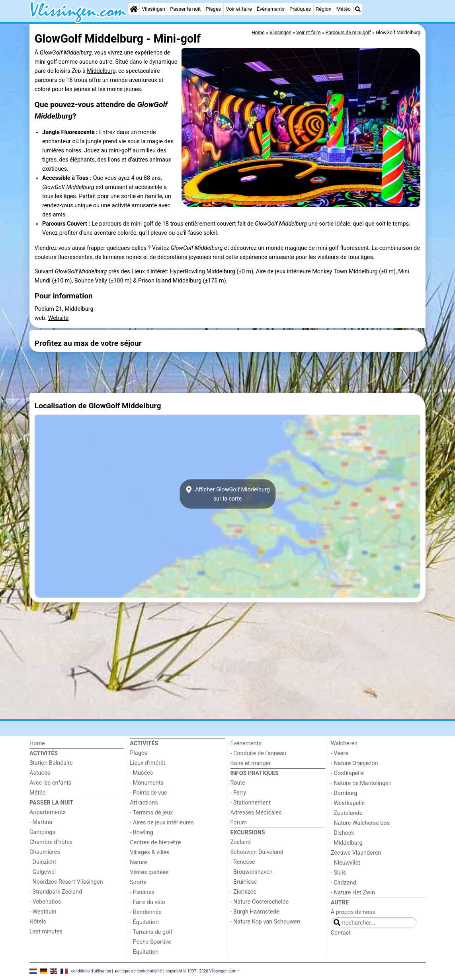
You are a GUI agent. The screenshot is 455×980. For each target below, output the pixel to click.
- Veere (340, 753)
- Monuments (147, 783)
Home (37, 743)
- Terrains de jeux (151, 813)
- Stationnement (251, 803)
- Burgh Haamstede (255, 912)
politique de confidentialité (138, 971)
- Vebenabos (45, 902)
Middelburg (101, 71)
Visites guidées (149, 872)
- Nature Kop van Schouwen (266, 922)
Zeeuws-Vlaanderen (356, 853)
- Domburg (344, 793)
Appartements (48, 812)
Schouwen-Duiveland (257, 852)
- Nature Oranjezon (354, 763)
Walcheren (344, 743)
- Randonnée (146, 912)
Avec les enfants (50, 783)
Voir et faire (239, 9)
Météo (344, 9)
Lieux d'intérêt (147, 763)
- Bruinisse (244, 882)
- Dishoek (343, 833)
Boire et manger (251, 763)
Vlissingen (153, 9)
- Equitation (144, 952)
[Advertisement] (228, 372)
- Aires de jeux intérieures (162, 823)
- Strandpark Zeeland (56, 892)
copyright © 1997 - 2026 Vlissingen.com (201, 971)
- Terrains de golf (151, 932)
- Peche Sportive (150, 942)
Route (238, 783)
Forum (239, 823)
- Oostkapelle (347, 773)
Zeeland (241, 842)
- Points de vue (148, 793)
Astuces (40, 773)
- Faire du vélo (147, 902)
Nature (138, 862)
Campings (42, 832)
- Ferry (238, 793)
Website (59, 318)
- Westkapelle (348, 803)
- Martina (41, 822)
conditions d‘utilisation (91, 971)
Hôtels (38, 922)
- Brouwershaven (252, 872)
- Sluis (338, 873)
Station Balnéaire (51, 763)
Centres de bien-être (155, 843)
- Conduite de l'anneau (259, 753)
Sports (138, 882)
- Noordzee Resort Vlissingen (66, 882)
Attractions (144, 803)
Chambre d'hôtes (51, 842)
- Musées (141, 773)
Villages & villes (149, 852)
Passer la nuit (185, 9)
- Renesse (243, 862)
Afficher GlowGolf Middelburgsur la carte (228, 494)
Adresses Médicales (256, 813)
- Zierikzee (243, 892)
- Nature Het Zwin (353, 893)
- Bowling (142, 833)
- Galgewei (43, 872)
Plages (213, 9)
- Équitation (144, 922)
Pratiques (300, 9)
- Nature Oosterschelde (260, 902)
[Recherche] (358, 9)
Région (323, 9)
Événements (271, 9)
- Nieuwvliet (346, 863)
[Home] (134, 9)
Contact (341, 933)
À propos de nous (353, 912)
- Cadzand (344, 883)
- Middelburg (347, 843)
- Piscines (142, 892)
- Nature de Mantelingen (361, 783)
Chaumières (45, 852)
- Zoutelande (347, 813)
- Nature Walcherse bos (360, 823)
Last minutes (46, 932)
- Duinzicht (43, 862)
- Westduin (43, 912)
